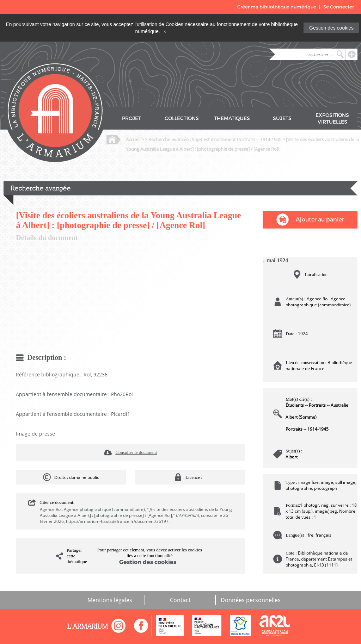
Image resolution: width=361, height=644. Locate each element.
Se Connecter (339, 7)
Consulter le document (136, 452)
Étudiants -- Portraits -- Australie (317, 405)
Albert (292, 457)
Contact (180, 600)
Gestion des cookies (331, 28)
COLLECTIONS (182, 118)
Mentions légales (110, 600)
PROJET (131, 118)
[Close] (165, 31)
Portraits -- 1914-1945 (307, 429)
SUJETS (282, 118)
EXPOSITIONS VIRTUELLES (332, 119)
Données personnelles (251, 600)
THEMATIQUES (232, 118)
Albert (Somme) (301, 417)
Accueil (133, 139)
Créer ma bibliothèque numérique (277, 7)
